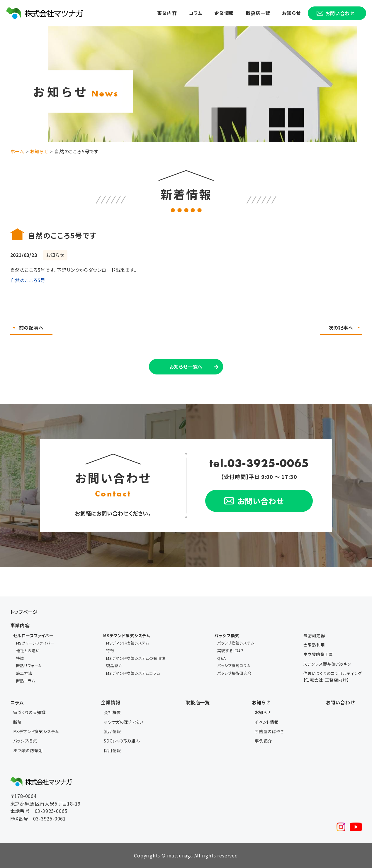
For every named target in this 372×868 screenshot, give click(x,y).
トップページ (24, 612)
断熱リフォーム (29, 666)
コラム (196, 13)
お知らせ (291, 13)
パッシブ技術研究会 (234, 673)
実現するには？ (231, 651)
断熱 (18, 722)
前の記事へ (31, 328)
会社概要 (112, 712)
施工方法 (24, 673)
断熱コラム (26, 681)
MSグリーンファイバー (35, 643)
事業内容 (167, 13)
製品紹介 (114, 666)
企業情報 (224, 13)
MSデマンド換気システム (128, 643)
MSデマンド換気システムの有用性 (136, 658)
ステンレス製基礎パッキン (327, 664)
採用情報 (112, 750)
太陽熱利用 (314, 645)
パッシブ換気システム (236, 643)
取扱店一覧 (258, 13)
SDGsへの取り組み (122, 741)
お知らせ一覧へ (186, 367)
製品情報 (112, 731)
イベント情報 (267, 722)
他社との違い (28, 651)
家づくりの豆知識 (29, 712)
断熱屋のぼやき (269, 731)
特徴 (20, 658)
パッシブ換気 (25, 741)
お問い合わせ (340, 702)
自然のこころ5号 (28, 280)
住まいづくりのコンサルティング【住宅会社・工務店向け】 (333, 677)
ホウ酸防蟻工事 (319, 654)
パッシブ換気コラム (234, 666)
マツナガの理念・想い (124, 722)
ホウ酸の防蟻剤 (28, 750)
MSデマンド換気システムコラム (133, 673)
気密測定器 (314, 635)
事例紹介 (263, 741)
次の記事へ (341, 328)
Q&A (221, 658)
